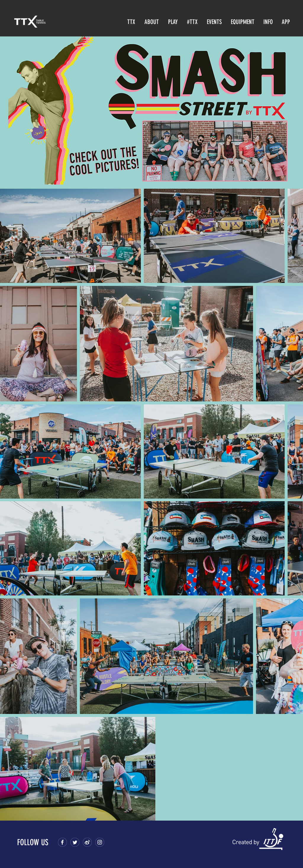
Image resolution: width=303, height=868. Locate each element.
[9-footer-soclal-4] (100, 842)
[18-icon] (62, 842)
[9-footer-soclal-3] (87, 842)
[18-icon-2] (75, 842)
